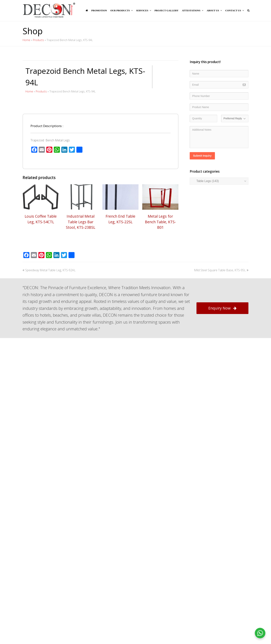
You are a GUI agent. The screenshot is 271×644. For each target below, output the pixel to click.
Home (26, 40)
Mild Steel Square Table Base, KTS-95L (221, 374)
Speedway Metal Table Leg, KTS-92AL (49, 374)
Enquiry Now (222, 412)
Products (38, 40)
